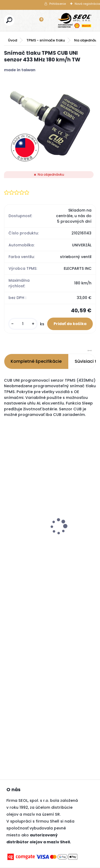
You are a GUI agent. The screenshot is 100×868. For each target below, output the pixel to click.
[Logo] (75, 20)
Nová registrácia (87, 4)
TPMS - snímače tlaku (46, 40)
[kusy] (23, 324)
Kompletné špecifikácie (36, 361)
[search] (9, 20)
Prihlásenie (58, 4)
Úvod (13, 40)
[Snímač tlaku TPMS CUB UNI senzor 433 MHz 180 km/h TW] (50, 122)
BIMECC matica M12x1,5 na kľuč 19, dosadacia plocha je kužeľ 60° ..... (31, 500)
